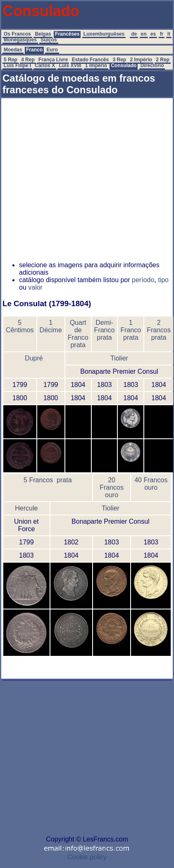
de (134, 34)
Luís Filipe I (17, 65)
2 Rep (163, 60)
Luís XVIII (70, 65)
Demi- (104, 323)
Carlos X (45, 65)
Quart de (78, 326)
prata (78, 345)
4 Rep (28, 60)
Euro (52, 50)
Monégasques (20, 40)
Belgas (43, 34)
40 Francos (151, 480)
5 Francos (38, 480)
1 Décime (51, 326)
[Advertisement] (77, 177)
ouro (112, 495)
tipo (163, 280)
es (153, 34)
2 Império (141, 60)
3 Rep (120, 60)
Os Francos (17, 34)
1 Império (96, 65)
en (144, 34)
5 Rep (11, 60)
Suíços (49, 40)
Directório (152, 65)
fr (162, 34)
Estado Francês (90, 60)
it (169, 34)
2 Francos (159, 326)
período (143, 280)
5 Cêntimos (20, 326)
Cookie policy (87, 857)
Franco (34, 50)
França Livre (53, 60)
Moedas (13, 50)
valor (35, 287)
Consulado (124, 65)
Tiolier (119, 358)
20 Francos (112, 484)
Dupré (34, 358)
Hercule (26, 508)
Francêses (67, 34)
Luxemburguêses (104, 34)
